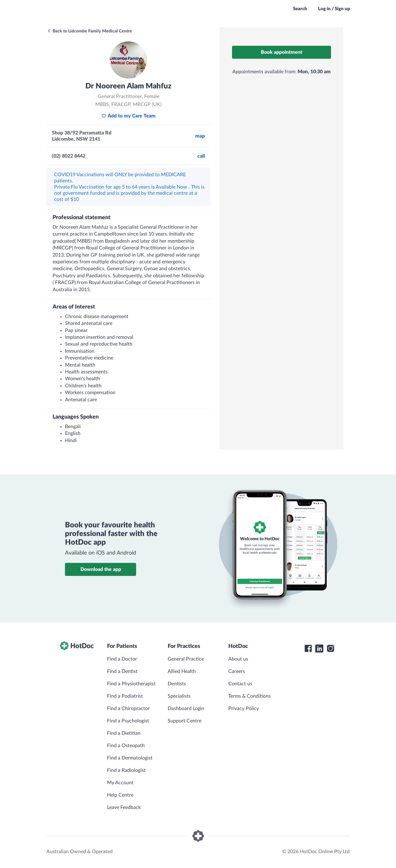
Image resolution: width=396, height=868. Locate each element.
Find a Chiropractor (128, 708)
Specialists (179, 696)
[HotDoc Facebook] (308, 649)
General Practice (186, 659)
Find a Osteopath (126, 746)
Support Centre (185, 721)
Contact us (240, 684)
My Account (120, 783)
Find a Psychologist (128, 721)
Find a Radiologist (126, 770)
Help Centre (120, 795)
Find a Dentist (122, 671)
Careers (237, 671)
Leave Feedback (124, 807)
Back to (90, 31)
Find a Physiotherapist (131, 684)
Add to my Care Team (129, 116)
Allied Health (182, 671)
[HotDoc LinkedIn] (319, 649)
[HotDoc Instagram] (330, 649)
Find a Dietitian (124, 733)
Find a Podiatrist (125, 696)
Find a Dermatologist (130, 758)
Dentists (177, 684)
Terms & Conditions (250, 696)
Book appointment (282, 52)
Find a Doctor (122, 659)
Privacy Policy (244, 708)
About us (238, 659)
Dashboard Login (186, 708)
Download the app (101, 569)
